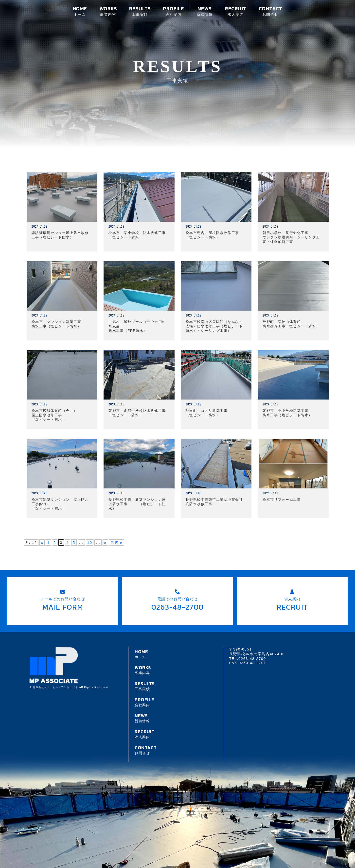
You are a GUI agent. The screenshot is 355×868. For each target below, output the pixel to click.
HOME (80, 11)
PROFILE (173, 11)
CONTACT (270, 11)
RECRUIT (235, 11)
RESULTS (140, 11)
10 (90, 542)
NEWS (205, 11)
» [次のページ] (105, 542)
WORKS (108, 11)
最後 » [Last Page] (116, 542)
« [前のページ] (42, 542)
